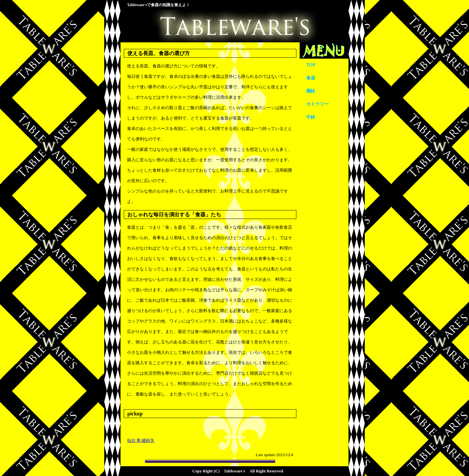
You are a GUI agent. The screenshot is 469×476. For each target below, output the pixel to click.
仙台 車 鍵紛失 (141, 440)
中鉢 (311, 117)
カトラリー (318, 104)
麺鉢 (311, 91)
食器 (311, 78)
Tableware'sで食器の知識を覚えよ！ (158, 5)
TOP (311, 65)
